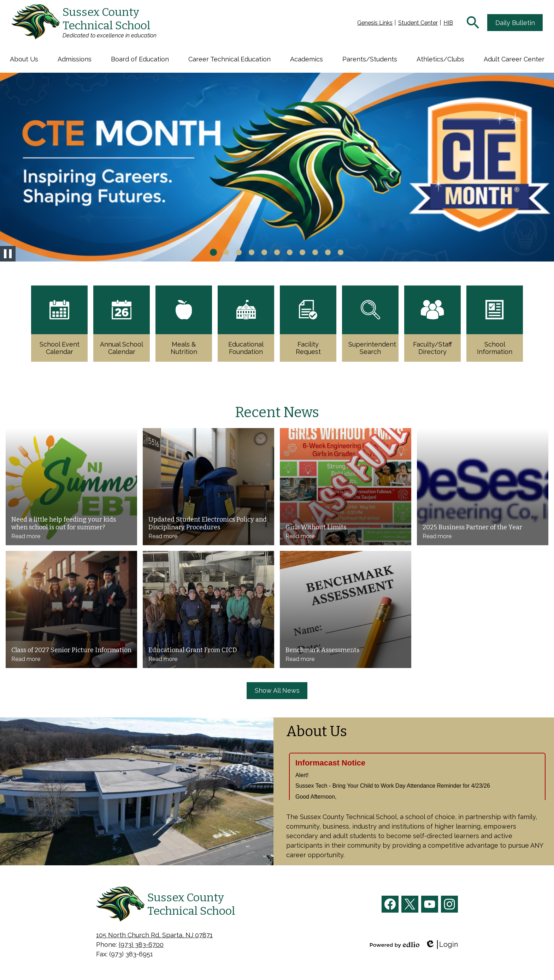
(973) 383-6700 (141, 945)
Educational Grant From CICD (193, 650)
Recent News (277, 413)
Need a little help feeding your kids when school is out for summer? (64, 523)
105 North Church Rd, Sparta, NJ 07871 (154, 935)
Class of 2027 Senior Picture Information (71, 650)
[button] (24, 59)
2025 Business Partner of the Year (472, 527)
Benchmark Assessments (322, 650)
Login (441, 945)
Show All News (277, 690)
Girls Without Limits (316, 527)
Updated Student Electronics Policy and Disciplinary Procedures (208, 523)
